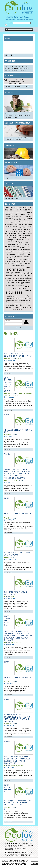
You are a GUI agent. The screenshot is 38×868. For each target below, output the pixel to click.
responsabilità (12, 282)
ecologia (19, 235)
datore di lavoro (23, 233)
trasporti (27, 303)
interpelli (9, 252)
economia (26, 235)
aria (9, 222)
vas (26, 305)
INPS (6, 210)
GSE (30, 208)
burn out (16, 227)
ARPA (7, 208)
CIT (15, 208)
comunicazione (17, 231)
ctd (30, 231)
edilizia (10, 237)
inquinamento (26, 250)
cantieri (23, 227)
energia (10, 240)
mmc (30, 263)
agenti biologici (21, 212)
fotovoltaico (12, 244)
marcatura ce (27, 261)
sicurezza (14, 292)
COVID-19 (21, 208)
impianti (16, 246)
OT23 (20, 210)
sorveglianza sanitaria (15, 299)
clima (26, 229)
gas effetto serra (23, 244)
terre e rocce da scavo (14, 303)
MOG (16, 210)
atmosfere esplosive (22, 222)
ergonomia (18, 240)
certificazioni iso (11, 229)
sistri (17, 296)
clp (30, 229)
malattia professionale (21, 259)
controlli (26, 231)
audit (30, 224)
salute (28, 286)
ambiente (19, 219)
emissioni (25, 237)
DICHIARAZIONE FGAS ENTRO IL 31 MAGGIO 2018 (17, 554)
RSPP (30, 210)
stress (28, 301)
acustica (13, 212)
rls (13, 286)
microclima (24, 263)
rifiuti (21, 283)
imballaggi (8, 246)
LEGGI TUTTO (8, 373)
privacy (28, 275)
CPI (26, 208)
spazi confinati (20, 301)
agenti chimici (21, 214)
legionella (21, 254)
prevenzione (16, 273)
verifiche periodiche (13, 307)
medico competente (12, 264)
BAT (11, 208)
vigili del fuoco (18, 310)
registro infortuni (24, 280)
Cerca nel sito (9, 23)
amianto (29, 219)
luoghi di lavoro (18, 257)
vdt (29, 305)
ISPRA (11, 210)
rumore (21, 286)
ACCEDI (19, 328)
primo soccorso (19, 275)
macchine (27, 257)
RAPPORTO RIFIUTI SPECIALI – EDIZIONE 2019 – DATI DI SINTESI (18, 355)
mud (22, 266)
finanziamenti (13, 242)
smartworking (25, 296)
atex (12, 222)
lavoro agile (27, 252)
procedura (9, 278)
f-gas (27, 240)
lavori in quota (18, 252)
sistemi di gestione (17, 766)
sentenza (23, 288)
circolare (21, 229)
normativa (16, 269)
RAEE (25, 210)
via (23, 307)
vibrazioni (28, 307)
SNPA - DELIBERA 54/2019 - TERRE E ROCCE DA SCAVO (8, 384)
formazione (23, 242)
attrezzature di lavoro (14, 224)
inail (23, 247)
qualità (22, 278)
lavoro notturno (12, 254)
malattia (10, 259)
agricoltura (14, 216)
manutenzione (17, 261)
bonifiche (9, 227)
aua (26, 224)
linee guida (21, 393)
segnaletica (15, 288)
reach (16, 280)
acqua (7, 212)
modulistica (16, 266)
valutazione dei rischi (15, 305)
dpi (31, 233)
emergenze (17, 237)
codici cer (8, 231)
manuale (8, 261)
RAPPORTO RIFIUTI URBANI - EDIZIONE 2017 (16, 593)
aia (20, 216)
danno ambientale (11, 233)
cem (29, 227)
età (23, 240)
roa (16, 286)
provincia (16, 278)
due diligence (11, 235)
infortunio (17, 250)
